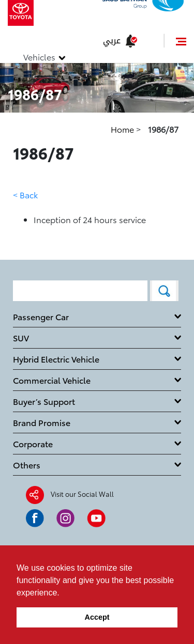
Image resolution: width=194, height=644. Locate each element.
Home (123, 129)
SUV (21, 337)
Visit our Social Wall (82, 493)
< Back (25, 194)
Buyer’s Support (44, 401)
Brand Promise (42, 422)
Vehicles (39, 57)
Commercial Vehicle (52, 380)
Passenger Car (41, 316)
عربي (112, 41)
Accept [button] (97, 617)
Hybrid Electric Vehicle (56, 359)
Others (27, 465)
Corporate (33, 443)
